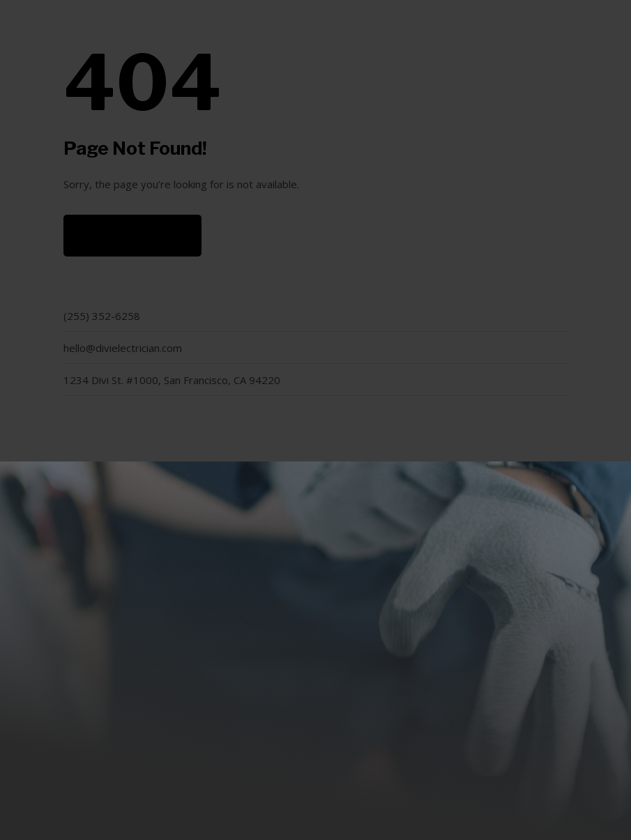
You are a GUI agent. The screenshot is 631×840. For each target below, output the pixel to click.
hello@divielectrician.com (123, 348)
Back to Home (133, 235)
